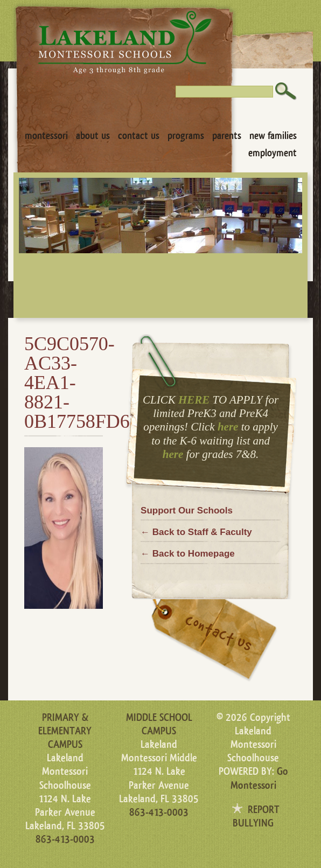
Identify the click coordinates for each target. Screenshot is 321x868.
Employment (273, 153)
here (228, 427)
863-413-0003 (65, 839)
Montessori (46, 136)
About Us (93, 136)
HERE (194, 400)
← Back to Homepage (188, 554)
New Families (273, 136)
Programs (186, 136)
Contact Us (139, 136)
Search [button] (286, 91)
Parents (227, 136)
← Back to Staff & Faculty (196, 532)
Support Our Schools (187, 511)
